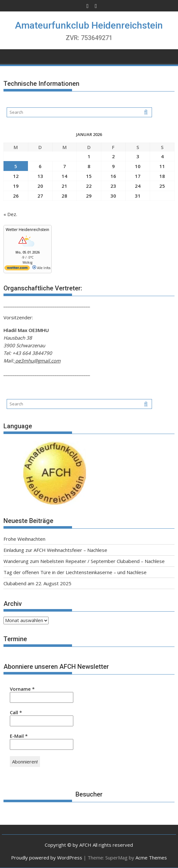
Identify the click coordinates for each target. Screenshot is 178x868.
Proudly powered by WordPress (47, 858)
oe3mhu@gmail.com (37, 361)
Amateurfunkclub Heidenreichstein (89, 25)
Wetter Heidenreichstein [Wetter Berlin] (27, 230)
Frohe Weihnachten (24, 539)
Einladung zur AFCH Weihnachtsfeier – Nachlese (55, 550)
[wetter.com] (17, 269)
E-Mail (19, 736)
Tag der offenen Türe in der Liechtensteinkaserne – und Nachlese (75, 572)
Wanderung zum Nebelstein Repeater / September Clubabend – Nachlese (84, 561)
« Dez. (10, 214)
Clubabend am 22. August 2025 (37, 583)
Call (16, 712)
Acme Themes (151, 858)
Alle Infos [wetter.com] (41, 268)
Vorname (22, 689)
